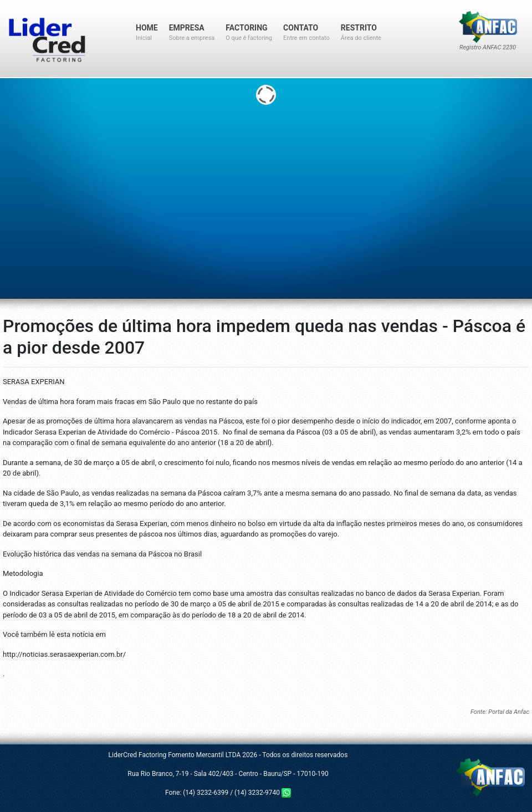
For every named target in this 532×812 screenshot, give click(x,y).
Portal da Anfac (509, 712)
